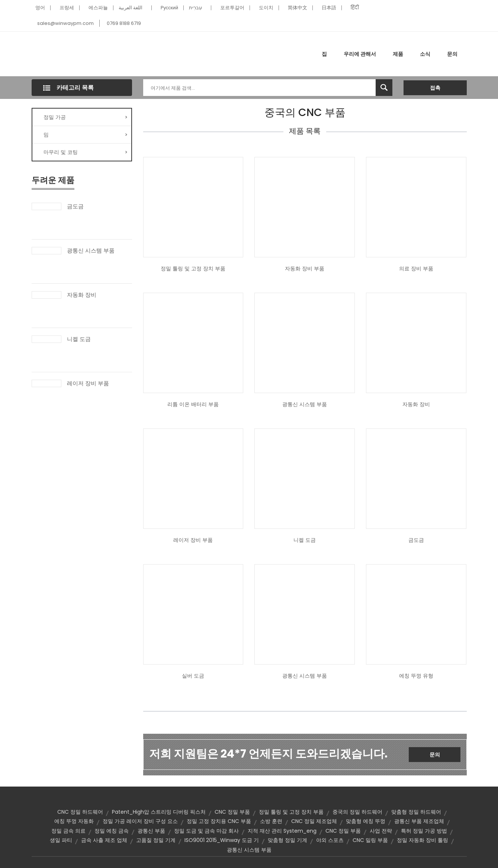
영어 (40, 8)
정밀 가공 (86, 117)
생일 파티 (61, 840)
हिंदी (355, 8)
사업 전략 (381, 831)
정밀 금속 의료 (68, 831)
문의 (452, 54)
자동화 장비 (82, 295)
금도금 (75, 206)
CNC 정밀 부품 (232, 812)
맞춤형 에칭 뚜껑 (366, 821)
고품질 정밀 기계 (156, 840)
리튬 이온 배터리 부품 (193, 404)
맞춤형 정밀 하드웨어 (416, 812)
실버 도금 (193, 676)
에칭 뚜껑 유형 (416, 676)
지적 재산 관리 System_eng (282, 831)
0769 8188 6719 (124, 23)
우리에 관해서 (360, 54)
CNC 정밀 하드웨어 (80, 812)
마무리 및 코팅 (86, 152)
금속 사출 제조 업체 (104, 840)
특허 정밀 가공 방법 (424, 831)
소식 (425, 54)
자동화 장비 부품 (305, 269)
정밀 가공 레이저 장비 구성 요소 (140, 821)
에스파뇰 (98, 8)
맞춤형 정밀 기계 (287, 840)
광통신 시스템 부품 (91, 251)
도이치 (266, 8)
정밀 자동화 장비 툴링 (423, 840)
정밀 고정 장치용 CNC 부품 (219, 821)
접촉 (435, 88)
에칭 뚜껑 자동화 (74, 821)
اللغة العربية (131, 8)
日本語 (329, 8)
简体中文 (298, 8)
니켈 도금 (79, 339)
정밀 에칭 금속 (112, 831)
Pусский (170, 8)
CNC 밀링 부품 (370, 840)
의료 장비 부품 (416, 269)
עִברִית (195, 8)
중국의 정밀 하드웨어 (357, 812)
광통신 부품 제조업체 (419, 821)
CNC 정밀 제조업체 (314, 821)
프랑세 (67, 8)
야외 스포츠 (330, 840)
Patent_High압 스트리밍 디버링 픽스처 (159, 812)
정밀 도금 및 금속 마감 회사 (206, 831)
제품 (398, 54)
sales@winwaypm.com (65, 23)
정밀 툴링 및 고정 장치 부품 (193, 269)
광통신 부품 (151, 831)
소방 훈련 (271, 821)
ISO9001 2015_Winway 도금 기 (222, 840)
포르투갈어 (232, 8)
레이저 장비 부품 (88, 383)
